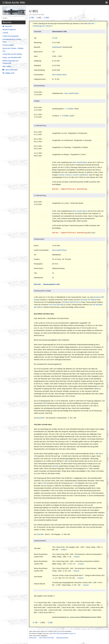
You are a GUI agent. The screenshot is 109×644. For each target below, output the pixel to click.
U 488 (96, 454)
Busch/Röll (41, 418)
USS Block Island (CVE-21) (71, 302)
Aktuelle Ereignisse (9, 30)
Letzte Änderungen (11, 70)
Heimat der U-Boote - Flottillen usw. (13, 50)
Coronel (61, 175)
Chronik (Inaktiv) (8, 45)
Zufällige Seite (10, 73)
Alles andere (7, 66)
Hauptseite (8, 26)
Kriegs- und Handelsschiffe (12, 57)
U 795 (31, 18)
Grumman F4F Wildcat (88, 300)
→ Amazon (63, 550)
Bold (96, 389)
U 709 (75, 483)
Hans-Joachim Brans (59, 75)
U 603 (44, 483)
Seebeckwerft (57, 47)
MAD (56, 466)
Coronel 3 (76, 175)
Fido (45, 403)
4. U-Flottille (69, 109)
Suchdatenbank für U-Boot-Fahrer (12, 41)
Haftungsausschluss (62, 638)
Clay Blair (40, 534)
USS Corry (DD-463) (56, 305)
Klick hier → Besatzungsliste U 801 (47, 284)
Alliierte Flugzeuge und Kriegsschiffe (10, 62)
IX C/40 (55, 38)
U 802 (46, 18)
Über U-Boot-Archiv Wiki (46, 638)
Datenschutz (33, 638)
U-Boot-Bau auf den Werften (12, 54)
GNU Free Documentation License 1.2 (64, 634)
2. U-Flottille (64, 116)
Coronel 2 (68, 175)
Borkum (85, 175)
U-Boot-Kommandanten (11, 36)
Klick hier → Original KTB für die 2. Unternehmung (70, 233)
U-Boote (5, 33)
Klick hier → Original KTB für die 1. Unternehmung (70, 189)
